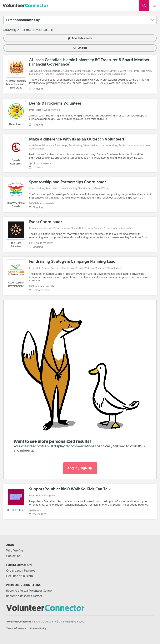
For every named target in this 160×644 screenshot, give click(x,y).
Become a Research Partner (24, 596)
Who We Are (15, 550)
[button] (155, 5)
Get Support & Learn (20, 576)
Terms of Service (16, 628)
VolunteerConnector (19, 622)
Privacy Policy (38, 628)
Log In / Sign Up (80, 468)
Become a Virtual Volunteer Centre (29, 591)
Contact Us (13, 556)
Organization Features (21, 571)
